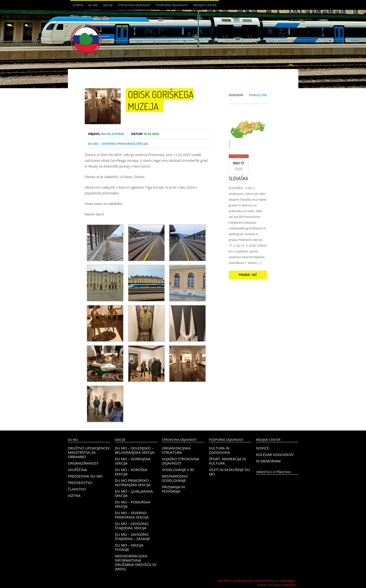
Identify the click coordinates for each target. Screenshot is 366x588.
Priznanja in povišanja (174, 489)
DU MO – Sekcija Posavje (129, 547)
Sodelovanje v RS (178, 470)
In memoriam (268, 461)
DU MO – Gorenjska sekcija (133, 461)
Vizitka (74, 495)
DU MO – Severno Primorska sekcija (118, 144)
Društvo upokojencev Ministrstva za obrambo (89, 452)
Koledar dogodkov (275, 454)
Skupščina (78, 470)
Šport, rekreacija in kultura (228, 461)
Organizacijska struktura (176, 450)
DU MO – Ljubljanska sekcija (134, 493)
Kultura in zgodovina (220, 450)
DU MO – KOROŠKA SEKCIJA (131, 472)
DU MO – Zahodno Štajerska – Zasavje (133, 536)
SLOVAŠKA (239, 178)
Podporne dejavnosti (172, 5)
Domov (78, 5)
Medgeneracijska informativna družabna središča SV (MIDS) (136, 562)
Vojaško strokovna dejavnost (181, 461)
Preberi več (248, 275)
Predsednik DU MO (85, 476)
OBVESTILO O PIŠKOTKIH (273, 472)
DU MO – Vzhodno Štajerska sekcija (132, 526)
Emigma (290, 585)
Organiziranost (83, 463)
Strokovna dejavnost (134, 5)
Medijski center (205, 5)
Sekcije (108, 5)
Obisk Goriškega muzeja (161, 100)
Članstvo (77, 489)
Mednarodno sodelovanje (175, 478)
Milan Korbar (106, 134)
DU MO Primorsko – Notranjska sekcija (133, 483)
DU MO (93, 5)
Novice (263, 448)
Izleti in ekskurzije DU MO (230, 472)
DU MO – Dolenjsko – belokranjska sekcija (135, 450)
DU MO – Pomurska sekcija (133, 504)
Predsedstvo (80, 483)
